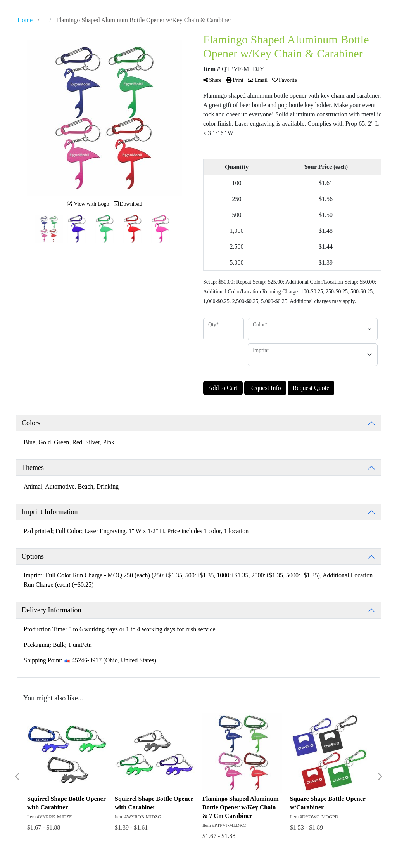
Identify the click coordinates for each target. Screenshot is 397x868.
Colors (31, 423)
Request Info (265, 388)
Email (258, 80)
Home (25, 20)
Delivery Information (51, 610)
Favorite (285, 80)
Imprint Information (50, 512)
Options (33, 556)
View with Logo (88, 204)
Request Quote (311, 388)
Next (380, 777)
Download (128, 204)
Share (212, 80)
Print (235, 80)
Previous (17, 777)
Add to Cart (223, 388)
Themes (33, 468)
